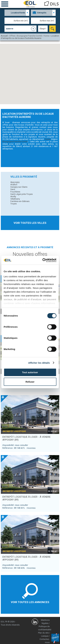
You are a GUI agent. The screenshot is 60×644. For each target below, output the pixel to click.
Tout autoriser (30, 372)
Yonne (48, 139)
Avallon (14, 185)
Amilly (13, 196)
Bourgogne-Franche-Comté (15, 142)
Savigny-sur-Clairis (19, 187)
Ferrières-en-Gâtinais (20, 201)
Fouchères (15, 192)
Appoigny (15, 182)
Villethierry (15, 199)
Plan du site (43, 633)
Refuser (30, 382)
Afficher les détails (39, 363)
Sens (13, 189)
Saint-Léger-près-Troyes (22, 194)
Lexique (45, 636)
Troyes (14, 204)
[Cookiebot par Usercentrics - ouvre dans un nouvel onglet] (43, 260)
